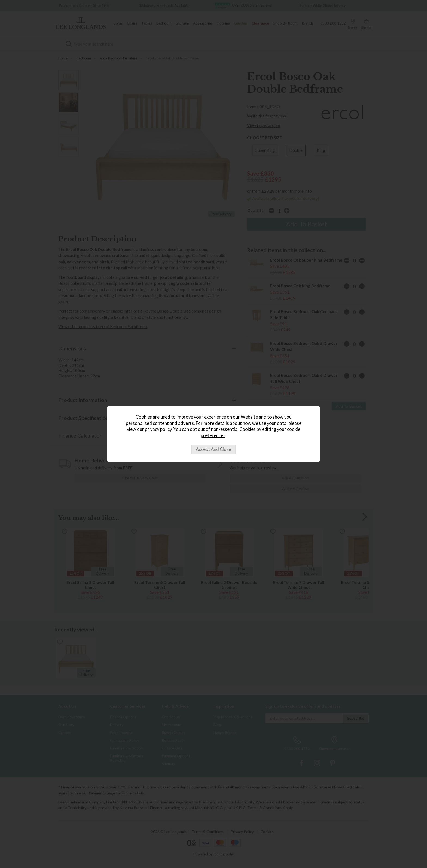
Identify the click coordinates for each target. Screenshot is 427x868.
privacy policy (158, 429)
